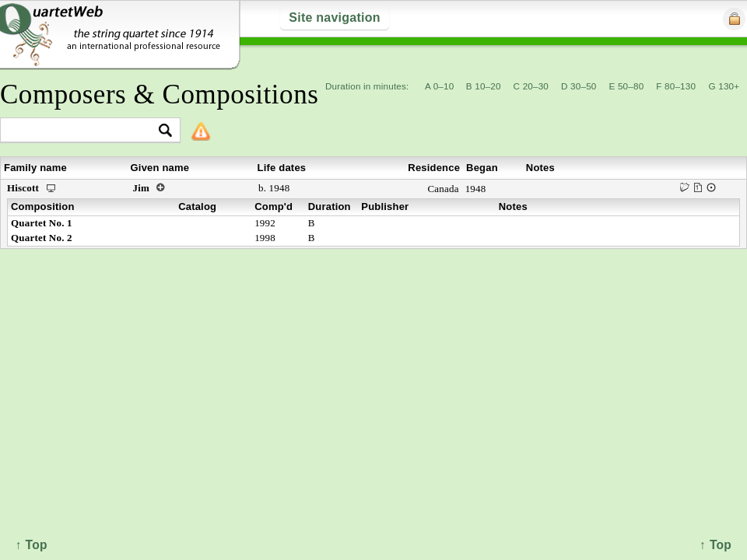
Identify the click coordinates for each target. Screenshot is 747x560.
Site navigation (334, 17)
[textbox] (84, 131)
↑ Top (715, 545)
